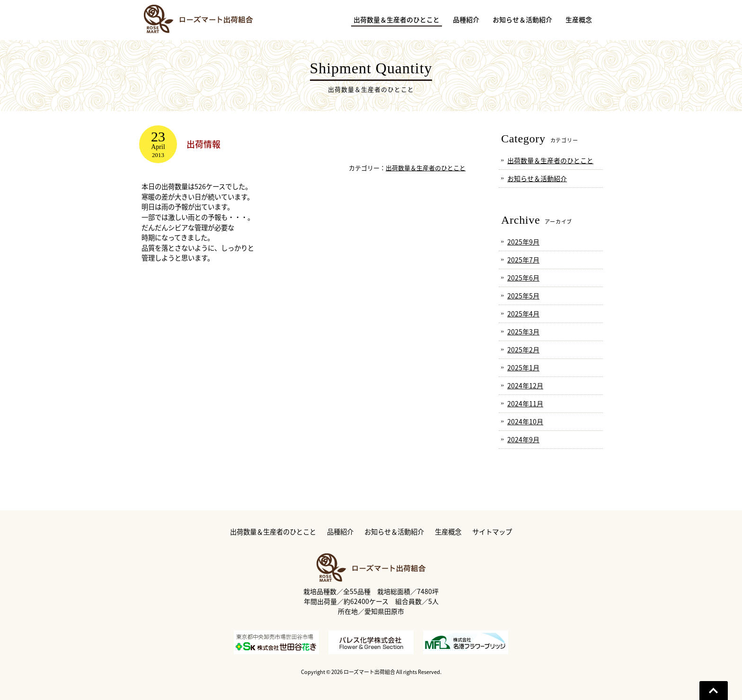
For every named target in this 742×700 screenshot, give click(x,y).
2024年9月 (523, 439)
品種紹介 (340, 532)
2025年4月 (523, 314)
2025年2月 (523, 350)
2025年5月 (523, 296)
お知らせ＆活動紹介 (537, 178)
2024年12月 (525, 385)
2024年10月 (525, 421)
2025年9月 (523, 242)
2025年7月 (523, 260)
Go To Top (714, 691)
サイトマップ (492, 532)
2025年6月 (523, 278)
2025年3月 (523, 332)
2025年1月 (523, 367)
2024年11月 (525, 403)
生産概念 (448, 532)
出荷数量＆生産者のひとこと (426, 168)
